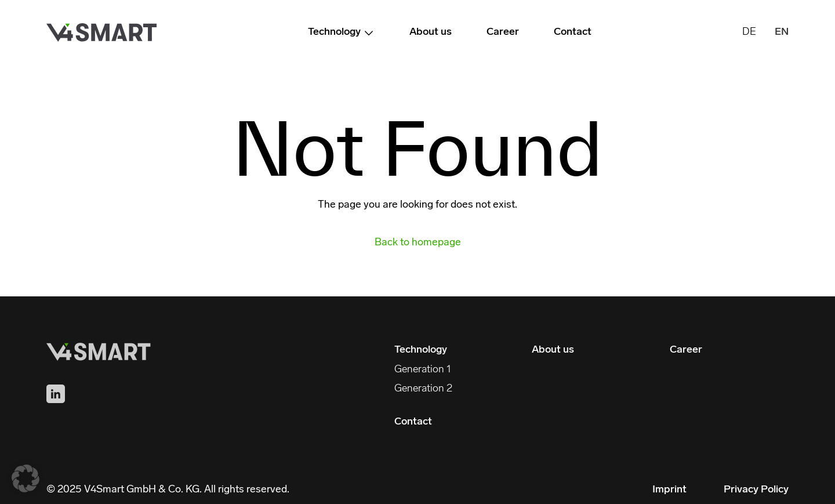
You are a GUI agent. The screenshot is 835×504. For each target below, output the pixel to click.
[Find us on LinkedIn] (56, 394)
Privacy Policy (756, 490)
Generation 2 (423, 389)
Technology (341, 33)
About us (431, 32)
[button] (26, 478)
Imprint (669, 490)
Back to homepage (418, 243)
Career (503, 32)
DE (749, 32)
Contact (573, 32)
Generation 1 (423, 370)
